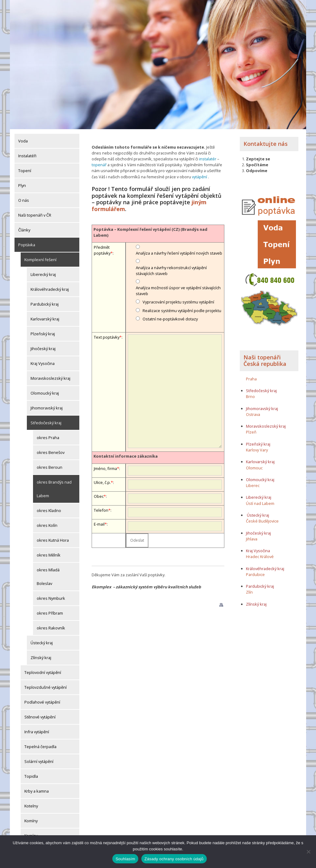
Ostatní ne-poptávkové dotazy (170, 319)
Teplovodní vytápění (43, 672)
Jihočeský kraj (43, 349)
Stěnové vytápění (40, 717)
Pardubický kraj (45, 304)
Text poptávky (107, 337)
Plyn (22, 185)
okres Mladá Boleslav (48, 577)
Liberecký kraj (43, 274)
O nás (24, 200)
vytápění (200, 177)
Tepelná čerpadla (40, 747)
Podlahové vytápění (42, 702)
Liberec (253, 485)
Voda (23, 141)
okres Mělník (49, 555)
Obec (99, 496)
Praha (251, 379)
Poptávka (27, 245)
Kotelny (31, 806)
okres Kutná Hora (53, 540)
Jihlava (252, 539)
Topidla (31, 776)
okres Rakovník (51, 628)
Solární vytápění (39, 761)
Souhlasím (125, 859)
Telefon (101, 510)
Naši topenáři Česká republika (265, 361)
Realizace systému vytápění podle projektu (182, 311)
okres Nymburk (51, 598)
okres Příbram (50, 613)
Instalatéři (27, 156)
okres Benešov (51, 452)
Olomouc (254, 468)
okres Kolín (47, 525)
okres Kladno (49, 510)
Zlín (249, 592)
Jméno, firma (105, 468)
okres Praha (48, 438)
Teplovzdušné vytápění (46, 687)
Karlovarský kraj (45, 319)
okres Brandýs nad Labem (54, 489)
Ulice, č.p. (102, 482)
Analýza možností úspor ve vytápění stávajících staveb (178, 291)
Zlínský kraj (41, 658)
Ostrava (253, 414)
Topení (25, 171)
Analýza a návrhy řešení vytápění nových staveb (179, 253)
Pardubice (255, 574)
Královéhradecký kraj (50, 289)
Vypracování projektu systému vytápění (178, 302)
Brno (250, 396)
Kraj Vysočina (43, 363)
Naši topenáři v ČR (35, 215)
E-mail (99, 524)
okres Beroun (50, 467)
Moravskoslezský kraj (50, 378)
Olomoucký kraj (45, 393)
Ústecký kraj (42, 643)
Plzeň (251, 432)
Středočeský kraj (46, 423)
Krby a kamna (37, 791)
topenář (99, 165)
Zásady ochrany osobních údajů (174, 859)
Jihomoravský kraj (47, 408)
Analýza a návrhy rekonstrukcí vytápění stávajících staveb (171, 271)
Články (24, 230)
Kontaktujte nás (266, 144)
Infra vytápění (37, 732)
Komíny (31, 821)
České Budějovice (262, 521)
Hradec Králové (260, 557)
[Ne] (308, 852)
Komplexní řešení (40, 260)
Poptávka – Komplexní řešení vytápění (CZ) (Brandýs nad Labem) (150, 232)
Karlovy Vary (257, 450)
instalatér (208, 159)
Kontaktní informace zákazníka (126, 456)
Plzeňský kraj (43, 334)
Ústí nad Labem (260, 503)
